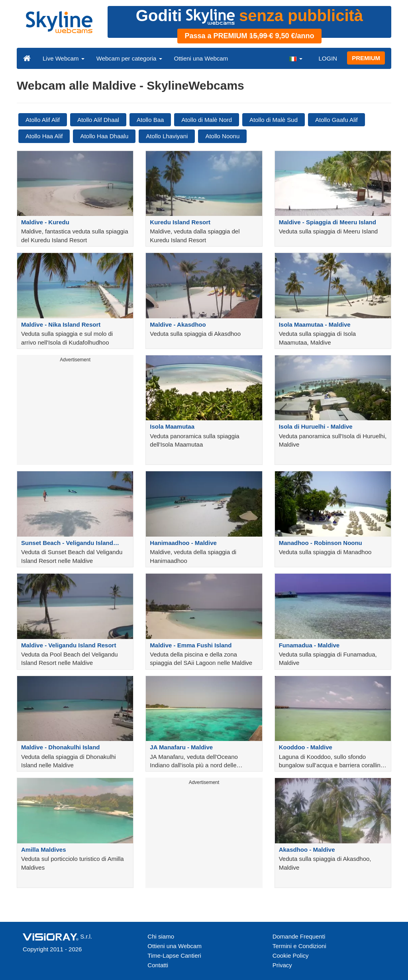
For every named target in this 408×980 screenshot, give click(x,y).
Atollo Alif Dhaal (98, 120)
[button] (296, 58)
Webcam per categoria (129, 58)
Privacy (282, 965)
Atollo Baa (150, 120)
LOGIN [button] (328, 58)
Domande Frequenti (299, 936)
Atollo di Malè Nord (207, 120)
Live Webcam (64, 58)
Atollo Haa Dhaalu (104, 136)
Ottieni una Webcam (201, 58)
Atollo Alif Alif (43, 120)
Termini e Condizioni (299, 946)
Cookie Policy (291, 955)
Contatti (158, 965)
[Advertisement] (75, 415)
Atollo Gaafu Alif (336, 120)
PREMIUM (366, 58)
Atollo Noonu (222, 136)
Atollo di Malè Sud (274, 120)
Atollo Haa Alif (44, 136)
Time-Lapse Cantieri (174, 955)
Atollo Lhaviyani (167, 136)
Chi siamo (161, 936)
